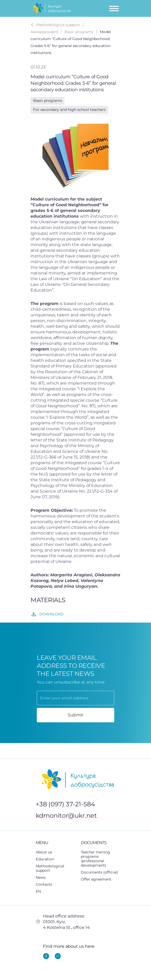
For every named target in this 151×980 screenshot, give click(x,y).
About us (44, 852)
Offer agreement (96, 879)
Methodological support (56, 868)
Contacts (44, 884)
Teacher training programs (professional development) (95, 859)
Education (48, 859)
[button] (56, 859)
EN (41, 891)
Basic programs (48, 101)
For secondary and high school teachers (69, 110)
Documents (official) (99, 872)
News (41, 877)
